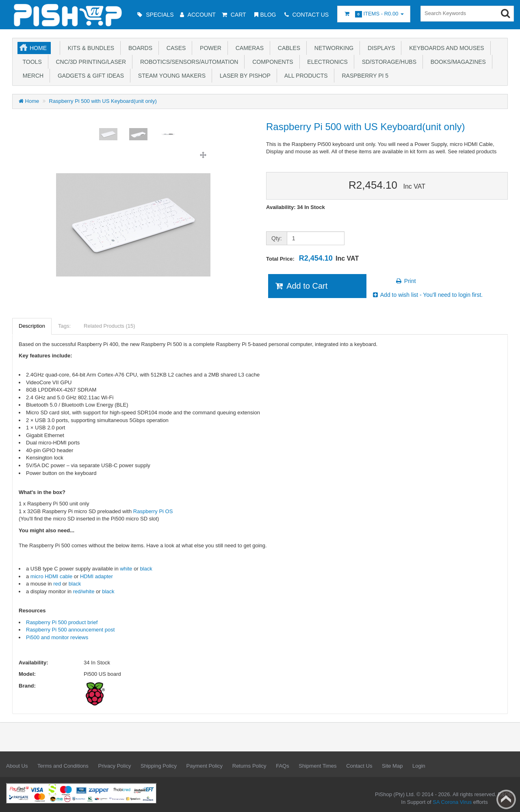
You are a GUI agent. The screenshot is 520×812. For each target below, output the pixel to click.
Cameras (248, 48)
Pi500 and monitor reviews (57, 637)
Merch (31, 76)
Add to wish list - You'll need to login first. (427, 295)
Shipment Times (317, 766)
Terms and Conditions (63, 766)
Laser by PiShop (244, 76)
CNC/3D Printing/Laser (89, 62)
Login (419, 766)
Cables (287, 48)
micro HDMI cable (51, 576)
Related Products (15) (109, 326)
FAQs (283, 766)
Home (38, 48)
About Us (17, 766)
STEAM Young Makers (170, 76)
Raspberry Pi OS (153, 511)
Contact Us (359, 766)
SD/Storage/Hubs (388, 62)
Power (209, 48)
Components (271, 62)
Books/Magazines (457, 62)
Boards (139, 48)
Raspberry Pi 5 (364, 76)
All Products (305, 76)
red (58, 584)
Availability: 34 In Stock (296, 207)
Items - (374, 14)
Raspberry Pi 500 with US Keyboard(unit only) (103, 101)
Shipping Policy (159, 766)
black (146, 569)
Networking (332, 48)
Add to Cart (301, 286)
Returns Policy (249, 766)
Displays (380, 48)
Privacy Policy (114, 766)
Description (32, 326)
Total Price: (312, 258)
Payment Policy (205, 766)
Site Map (392, 766)
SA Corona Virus (452, 802)
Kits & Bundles (89, 48)
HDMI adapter (96, 576)
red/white (84, 591)
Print (406, 281)
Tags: (64, 326)
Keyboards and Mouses (445, 48)
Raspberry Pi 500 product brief (62, 622)
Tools (31, 62)
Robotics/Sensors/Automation (187, 62)
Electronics (326, 62)
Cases (174, 48)
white (126, 569)
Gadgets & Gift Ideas (89, 76)
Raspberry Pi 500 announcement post (70, 630)
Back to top (506, 799)
